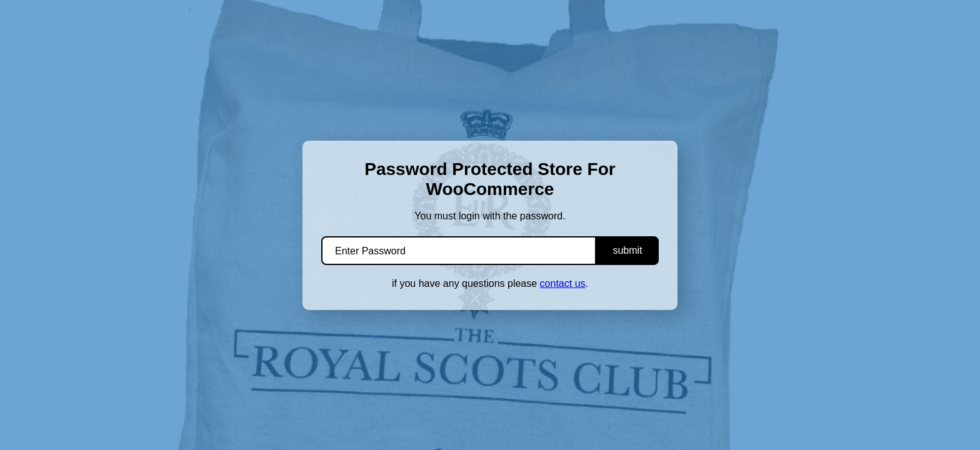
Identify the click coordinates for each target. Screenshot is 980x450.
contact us (563, 283)
